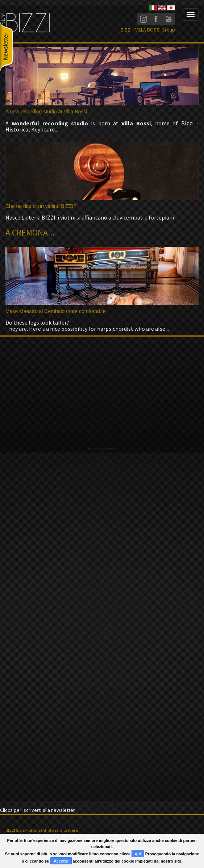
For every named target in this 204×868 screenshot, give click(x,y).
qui (138, 854)
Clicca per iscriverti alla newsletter (38, 810)
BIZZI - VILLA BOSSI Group (148, 30)
